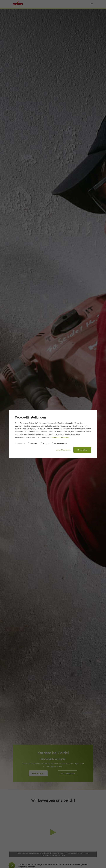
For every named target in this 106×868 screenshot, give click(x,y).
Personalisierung (59, 443)
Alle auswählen (82, 450)
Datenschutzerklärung (60, 437)
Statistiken (33, 443)
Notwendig (20, 443)
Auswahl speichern (63, 450)
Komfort (45, 443)
